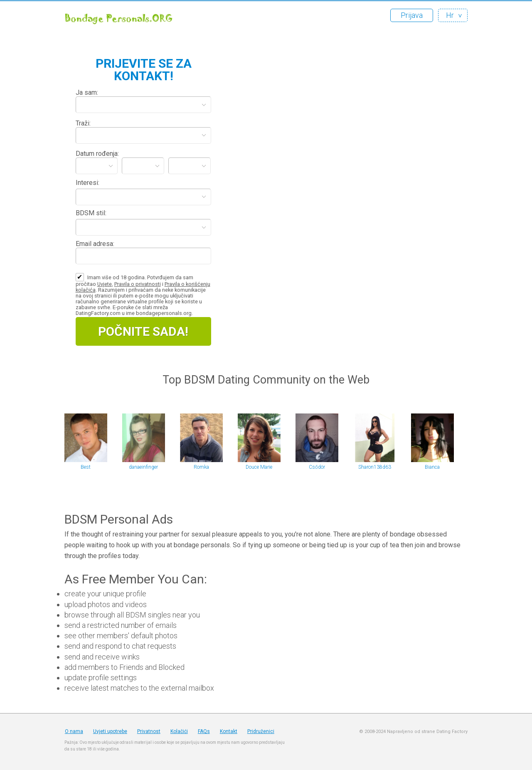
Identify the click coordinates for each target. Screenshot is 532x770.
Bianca (432, 467)
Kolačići (179, 731)
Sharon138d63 (375, 467)
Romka (201, 467)
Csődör (317, 467)
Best (86, 467)
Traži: (83, 123)
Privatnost (149, 731)
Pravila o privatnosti (138, 284)
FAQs (204, 731)
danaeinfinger (143, 467)
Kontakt (229, 731)
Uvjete (105, 284)
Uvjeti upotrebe (110, 731)
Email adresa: (95, 244)
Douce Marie (259, 467)
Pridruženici (261, 731)
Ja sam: (87, 92)
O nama (74, 731)
